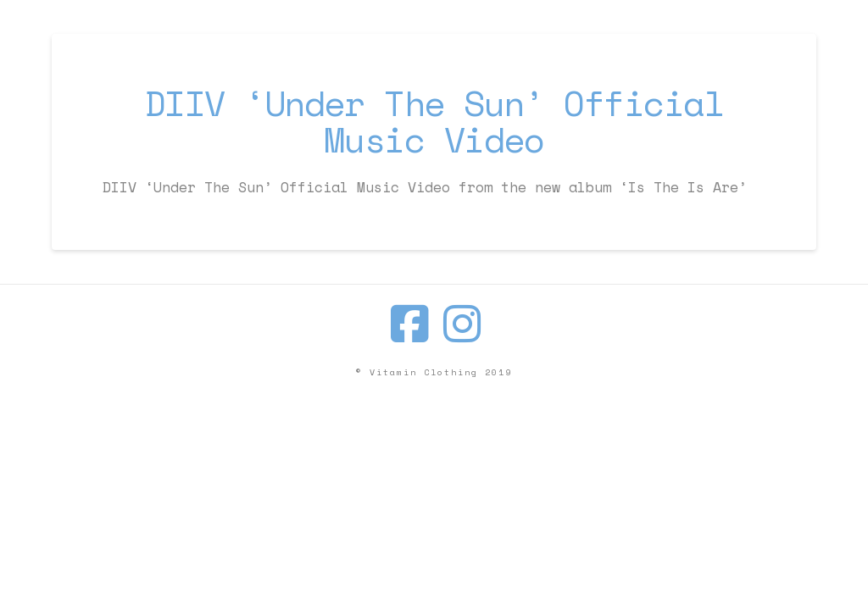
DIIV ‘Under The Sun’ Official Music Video (434, 121)
